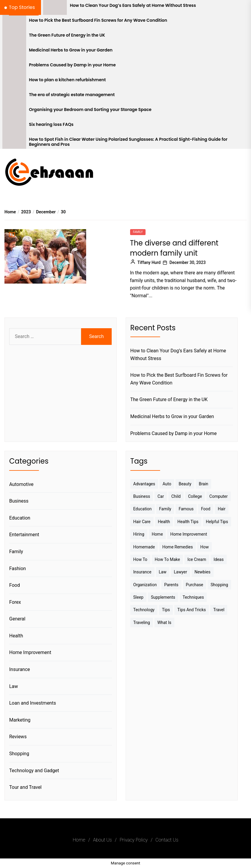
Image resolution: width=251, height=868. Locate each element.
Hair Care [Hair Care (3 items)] (142, 522)
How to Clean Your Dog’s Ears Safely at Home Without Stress (133, 6)
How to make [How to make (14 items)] (167, 559)
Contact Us (167, 840)
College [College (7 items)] (195, 496)
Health (16, 636)
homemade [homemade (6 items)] (144, 547)
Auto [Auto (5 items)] (167, 484)
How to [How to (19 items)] (140, 559)
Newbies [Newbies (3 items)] (203, 572)
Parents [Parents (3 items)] (171, 585)
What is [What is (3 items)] (164, 623)
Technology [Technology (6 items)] (144, 610)
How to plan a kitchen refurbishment (68, 80)
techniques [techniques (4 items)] (193, 597)
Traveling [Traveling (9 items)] (142, 623)
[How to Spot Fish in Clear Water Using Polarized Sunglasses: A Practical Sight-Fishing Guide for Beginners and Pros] (14, 141)
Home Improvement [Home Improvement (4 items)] (189, 534)
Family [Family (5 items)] (165, 509)
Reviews (18, 737)
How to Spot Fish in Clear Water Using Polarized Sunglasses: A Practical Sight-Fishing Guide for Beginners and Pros (128, 142)
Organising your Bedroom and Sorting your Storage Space (90, 110)
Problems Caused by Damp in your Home (72, 65)
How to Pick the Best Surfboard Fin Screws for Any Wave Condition (98, 20)
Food (15, 585)
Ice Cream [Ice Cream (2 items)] (197, 559)
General (17, 619)
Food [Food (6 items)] (206, 509)
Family (138, 232)
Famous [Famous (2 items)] (186, 509)
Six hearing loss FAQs (51, 125)
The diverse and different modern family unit (174, 248)
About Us (102, 840)
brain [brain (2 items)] (203, 484)
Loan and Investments (33, 703)
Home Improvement (30, 652)
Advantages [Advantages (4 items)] (144, 484)
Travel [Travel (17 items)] (219, 610)
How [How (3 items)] (205, 547)
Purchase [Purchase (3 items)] (195, 585)
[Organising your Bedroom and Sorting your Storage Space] (14, 112)
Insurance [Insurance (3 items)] (142, 572)
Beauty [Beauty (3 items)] (185, 484)
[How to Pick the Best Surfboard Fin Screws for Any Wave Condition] (14, 22)
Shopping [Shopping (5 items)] (219, 585)
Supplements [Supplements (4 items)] (163, 597)
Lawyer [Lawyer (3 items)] (180, 572)
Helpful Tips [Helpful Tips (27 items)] (217, 522)
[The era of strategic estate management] (14, 97)
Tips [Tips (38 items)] (166, 610)
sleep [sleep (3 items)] (138, 597)
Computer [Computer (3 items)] (219, 496)
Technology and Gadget (34, 771)
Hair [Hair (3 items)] (222, 509)
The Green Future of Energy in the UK (67, 35)
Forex (15, 602)
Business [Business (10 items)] (142, 496)
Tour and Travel (25, 787)
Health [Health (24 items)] (164, 522)
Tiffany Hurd (149, 262)
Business (19, 501)
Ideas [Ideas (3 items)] (219, 559)
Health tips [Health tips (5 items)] (188, 522)
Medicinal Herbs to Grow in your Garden (71, 50)
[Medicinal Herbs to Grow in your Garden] (14, 52)
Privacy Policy (134, 840)
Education (20, 518)
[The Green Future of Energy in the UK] (14, 37)
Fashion (18, 568)
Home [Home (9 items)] (157, 534)
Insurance (20, 669)
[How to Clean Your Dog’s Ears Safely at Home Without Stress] (55, 7)
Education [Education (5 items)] (143, 509)
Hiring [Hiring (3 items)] (139, 534)
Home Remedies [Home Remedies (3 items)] (177, 547)
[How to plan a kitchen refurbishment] (14, 82)
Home (79, 840)
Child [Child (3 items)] (176, 496)
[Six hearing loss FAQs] (14, 126)
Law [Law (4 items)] (163, 572)
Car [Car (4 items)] (161, 496)
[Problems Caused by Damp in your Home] (14, 67)
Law (14, 686)
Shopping (19, 754)
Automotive (21, 484)
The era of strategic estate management (72, 95)
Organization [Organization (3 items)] (145, 585)
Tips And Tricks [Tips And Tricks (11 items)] (192, 610)
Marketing (20, 720)
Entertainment (24, 535)
